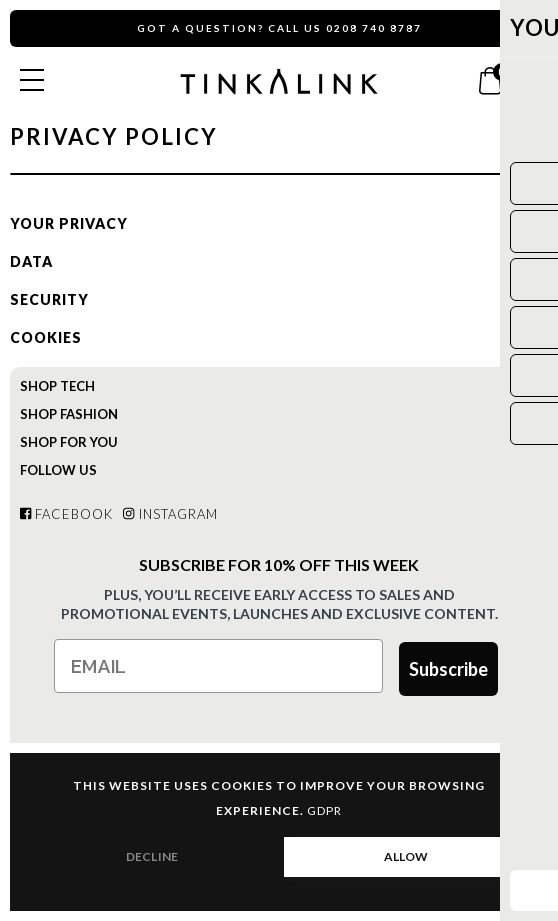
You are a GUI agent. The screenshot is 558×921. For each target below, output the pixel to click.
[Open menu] (32, 80)
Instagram (170, 514)
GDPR (324, 810)
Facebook (66, 514)
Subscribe (448, 669)
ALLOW (406, 856)
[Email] (218, 666)
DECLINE (152, 856)
